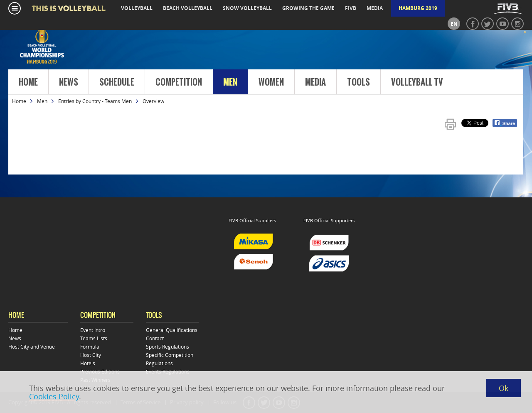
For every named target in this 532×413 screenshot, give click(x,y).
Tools (358, 82)
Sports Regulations (167, 347)
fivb (351, 8)
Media (315, 82)
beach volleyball (188, 8)
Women (271, 82)
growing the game (308, 8)
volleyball (137, 8)
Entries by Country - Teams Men (95, 101)
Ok (504, 388)
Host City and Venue (32, 347)
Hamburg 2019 (418, 8)
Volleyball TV (417, 82)
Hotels (88, 363)
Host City (91, 355)
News (69, 82)
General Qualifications (172, 330)
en (454, 24)
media (375, 8)
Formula (90, 347)
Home (28, 82)
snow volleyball (247, 8)
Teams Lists (94, 338)
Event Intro (93, 330)
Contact (155, 338)
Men (230, 82)
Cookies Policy (54, 396)
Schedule (117, 82)
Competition (179, 82)
